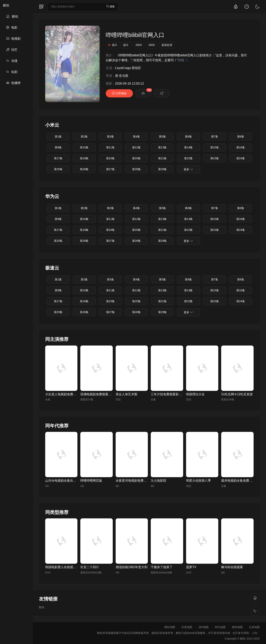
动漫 (12, 61)
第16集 (241, 147)
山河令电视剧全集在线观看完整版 (68, 481)
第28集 (136, 169)
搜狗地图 (237, 627)
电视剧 (13, 39)
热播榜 (13, 83)
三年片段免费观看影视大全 (169, 394)
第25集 (58, 169)
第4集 (136, 136)
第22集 (188, 158)
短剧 (12, 72)
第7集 (215, 136)
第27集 (110, 169)
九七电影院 (159, 481)
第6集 (188, 136)
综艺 (12, 50)
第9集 (58, 147)
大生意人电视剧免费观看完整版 (67, 394)
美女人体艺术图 (127, 394)
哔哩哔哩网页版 (91, 481)
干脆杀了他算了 (162, 567)
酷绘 (6, 5)
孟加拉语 (167, 45)
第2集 (84, 136)
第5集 (162, 136)
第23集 (215, 158)
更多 (188, 169)
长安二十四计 (90, 567)
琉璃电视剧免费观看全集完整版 (102, 394)
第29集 (162, 169)
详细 (183, 60)
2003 (139, 45)
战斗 (113, 45)
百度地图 (187, 627)
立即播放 (119, 93)
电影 (12, 28)
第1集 (58, 136)
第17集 (58, 158)
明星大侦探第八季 (198, 481)
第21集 (162, 158)
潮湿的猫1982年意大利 (132, 567)
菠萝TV (191, 567)
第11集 (110, 147)
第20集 (136, 158)
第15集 (215, 147)
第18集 (84, 158)
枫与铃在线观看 (232, 567)
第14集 (188, 147)
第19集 (110, 158)
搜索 (110, 6)
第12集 (136, 147)
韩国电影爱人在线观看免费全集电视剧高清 (75, 567)
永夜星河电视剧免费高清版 (134, 481)
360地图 (204, 627)
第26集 (84, 169)
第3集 (110, 136)
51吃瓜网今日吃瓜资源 (237, 394)
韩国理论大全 (195, 394)
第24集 (241, 158)
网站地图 (170, 627)
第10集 (84, 147)
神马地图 (220, 627)
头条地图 (254, 627)
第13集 (162, 147)
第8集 (241, 136)
